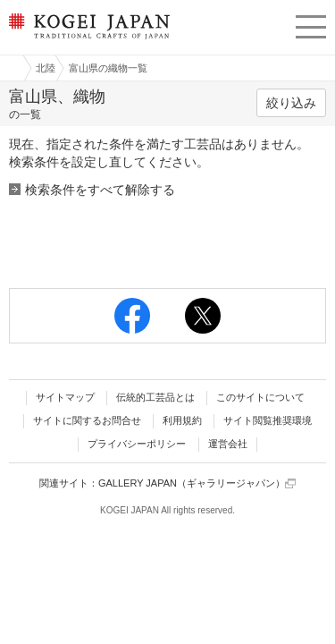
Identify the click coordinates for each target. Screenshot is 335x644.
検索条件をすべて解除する (100, 190)
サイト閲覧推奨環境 (268, 420)
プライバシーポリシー (137, 444)
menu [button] (311, 24)
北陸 (46, 68)
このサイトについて (260, 397)
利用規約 (182, 420)
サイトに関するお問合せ (87, 420)
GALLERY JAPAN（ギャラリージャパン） (197, 483)
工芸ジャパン (10, 68)
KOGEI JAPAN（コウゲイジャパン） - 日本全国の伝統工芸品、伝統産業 (88, 41)
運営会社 (228, 444)
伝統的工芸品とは (155, 397)
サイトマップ (65, 397)
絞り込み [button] (291, 103)
